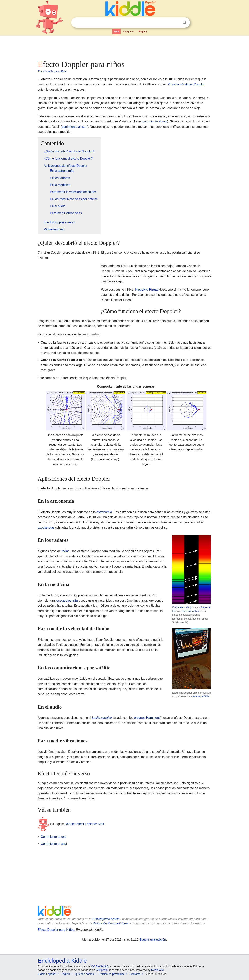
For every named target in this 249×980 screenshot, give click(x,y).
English (143, 32)
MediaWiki (157, 970)
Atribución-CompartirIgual (111, 923)
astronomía (104, 512)
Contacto (135, 974)
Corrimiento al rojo (182, 607)
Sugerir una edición (153, 940)
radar (65, 551)
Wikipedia (102, 970)
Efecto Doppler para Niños (56, 930)
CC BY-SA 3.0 (100, 966)
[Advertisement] (124, 47)
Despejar (176, 23)
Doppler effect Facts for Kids (84, 824)
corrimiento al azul (75, 127)
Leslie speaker (102, 718)
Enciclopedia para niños (52, 71)
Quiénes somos (84, 974)
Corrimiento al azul (54, 844)
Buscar (184, 22)
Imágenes (129, 32)
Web (116, 32)
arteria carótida (201, 696)
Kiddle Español (47, 974)
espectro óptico (191, 611)
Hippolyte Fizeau (147, 290)
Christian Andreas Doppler (186, 84)
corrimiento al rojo (155, 121)
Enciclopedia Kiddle (106, 919)
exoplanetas (46, 527)
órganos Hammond (147, 718)
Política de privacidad (112, 974)
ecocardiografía (67, 601)
